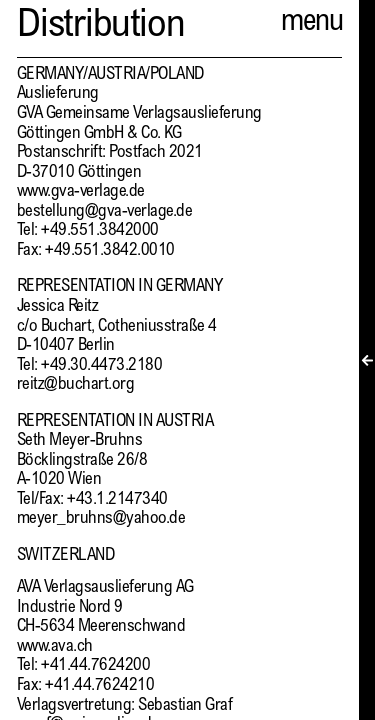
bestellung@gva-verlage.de (104, 212)
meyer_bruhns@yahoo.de (101, 519)
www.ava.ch (55, 647)
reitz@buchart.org (75, 385)
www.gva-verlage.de (81, 192)
